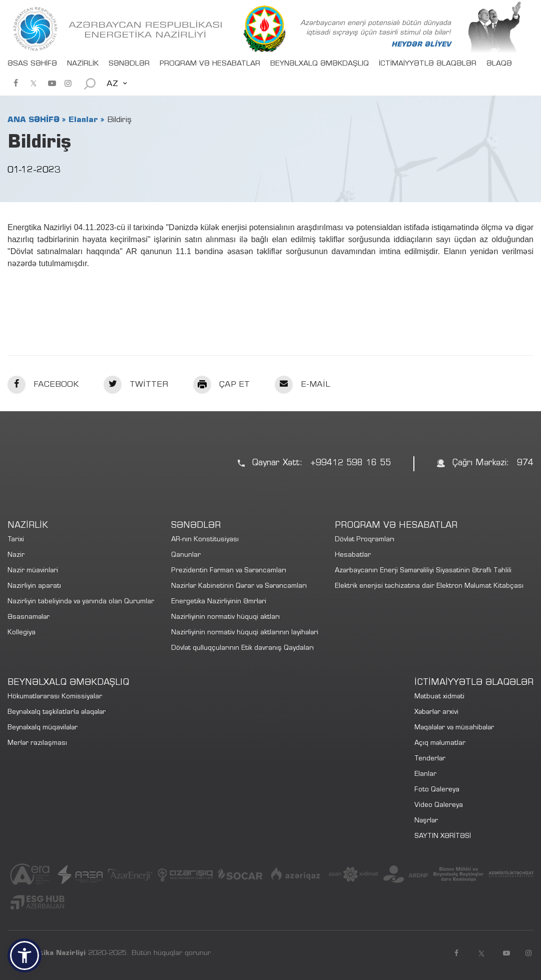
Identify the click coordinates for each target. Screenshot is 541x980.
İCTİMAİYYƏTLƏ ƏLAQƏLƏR (428, 64)
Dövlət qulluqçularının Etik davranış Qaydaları (242, 649)
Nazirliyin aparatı (34, 587)
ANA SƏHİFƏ (34, 120)
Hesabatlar (353, 556)
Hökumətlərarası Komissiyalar (55, 697)
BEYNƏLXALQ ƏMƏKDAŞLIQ (320, 64)
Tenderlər (430, 759)
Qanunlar (186, 556)
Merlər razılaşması (37, 744)
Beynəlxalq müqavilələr (43, 728)
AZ (112, 84)
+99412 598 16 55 (351, 463)
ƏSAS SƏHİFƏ (32, 64)
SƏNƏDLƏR (129, 64)
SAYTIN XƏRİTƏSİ (443, 837)
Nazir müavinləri (33, 571)
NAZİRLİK (83, 64)
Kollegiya (22, 633)
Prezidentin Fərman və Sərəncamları (229, 571)
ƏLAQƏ (499, 64)
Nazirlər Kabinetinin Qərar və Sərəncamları (239, 587)
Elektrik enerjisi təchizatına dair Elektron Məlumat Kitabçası (429, 587)
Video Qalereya (439, 806)
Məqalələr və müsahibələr (454, 728)
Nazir (16, 556)
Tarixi (16, 540)
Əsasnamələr (29, 618)
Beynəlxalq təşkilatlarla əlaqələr (57, 713)
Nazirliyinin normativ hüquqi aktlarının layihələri (245, 633)
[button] (25, 955)
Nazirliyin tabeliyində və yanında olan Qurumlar (81, 602)
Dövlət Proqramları (365, 540)
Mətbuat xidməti (439, 697)
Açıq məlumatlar (440, 744)
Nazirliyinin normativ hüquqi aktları (225, 618)
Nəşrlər (426, 821)
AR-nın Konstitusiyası (205, 540)
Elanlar (83, 120)
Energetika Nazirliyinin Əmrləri (219, 602)
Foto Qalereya (437, 790)
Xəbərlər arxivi (436, 713)
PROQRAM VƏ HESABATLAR (210, 64)
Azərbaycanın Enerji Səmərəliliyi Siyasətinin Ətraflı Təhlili (423, 571)
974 (525, 463)
